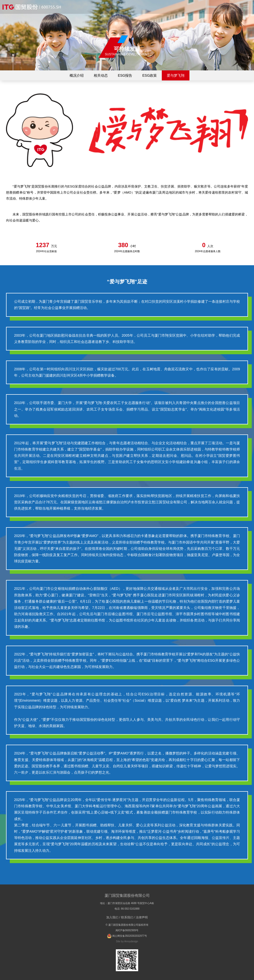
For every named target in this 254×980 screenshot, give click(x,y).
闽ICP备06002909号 (127, 930)
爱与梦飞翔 (176, 75)
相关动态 (101, 75)
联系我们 (127, 917)
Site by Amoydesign (127, 941)
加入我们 (112, 917)
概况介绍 (77, 75)
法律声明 (142, 917)
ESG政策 (150, 75)
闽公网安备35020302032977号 (127, 936)
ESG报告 (125, 75)
